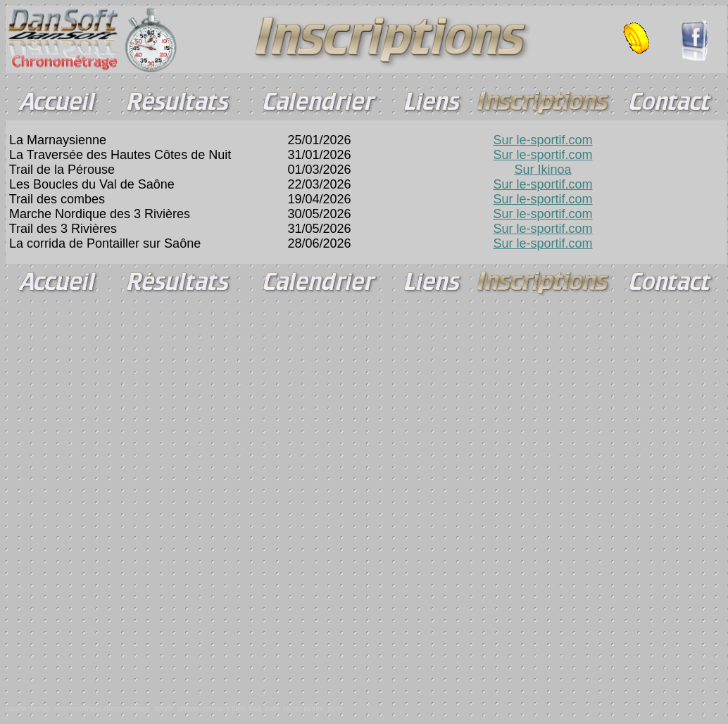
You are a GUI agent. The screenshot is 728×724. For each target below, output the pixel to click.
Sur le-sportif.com (543, 140)
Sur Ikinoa (543, 170)
